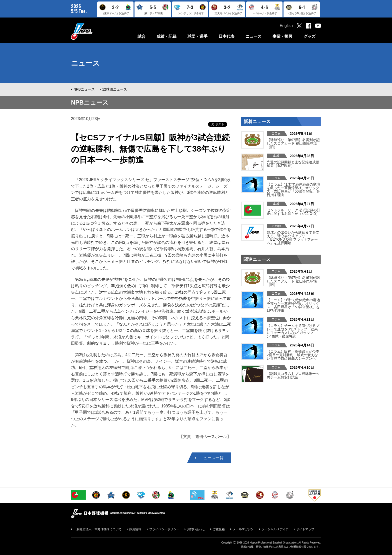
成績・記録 (166, 36)
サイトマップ (305, 529)
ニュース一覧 (211, 458)
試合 (141, 36)
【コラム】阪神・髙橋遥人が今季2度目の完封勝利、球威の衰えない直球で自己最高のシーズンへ (293, 355)
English (286, 26)
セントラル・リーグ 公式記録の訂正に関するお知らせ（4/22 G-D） (293, 212)
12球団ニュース (115, 89)
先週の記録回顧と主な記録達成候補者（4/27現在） (293, 164)
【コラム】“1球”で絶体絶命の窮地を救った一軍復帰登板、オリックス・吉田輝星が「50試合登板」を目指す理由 (293, 190)
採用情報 (135, 529)
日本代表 (226, 36)
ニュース (253, 36)
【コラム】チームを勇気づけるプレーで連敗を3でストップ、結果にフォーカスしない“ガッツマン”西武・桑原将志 (293, 331)
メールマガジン (243, 529)
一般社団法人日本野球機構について (97, 529)
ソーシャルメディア (275, 529)
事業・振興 (282, 36)
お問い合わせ (196, 529)
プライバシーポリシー (164, 529)
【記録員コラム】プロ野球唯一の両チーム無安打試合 (293, 375)
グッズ (309, 36)
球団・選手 (197, 36)
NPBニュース (84, 89)
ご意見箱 (219, 529)
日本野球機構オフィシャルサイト (94, 31)
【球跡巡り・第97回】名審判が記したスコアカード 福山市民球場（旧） (293, 143)
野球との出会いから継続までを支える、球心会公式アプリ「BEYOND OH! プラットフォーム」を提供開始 (293, 238)
